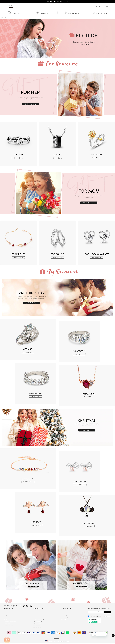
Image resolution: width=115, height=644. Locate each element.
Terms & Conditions (8, 625)
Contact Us (6, 613)
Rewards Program (65, 613)
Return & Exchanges (37, 625)
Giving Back (7, 615)
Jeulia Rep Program (65, 617)
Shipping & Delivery (37, 621)
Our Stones (6, 617)
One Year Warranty (37, 627)
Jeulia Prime (64, 611)
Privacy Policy (7, 623)
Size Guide (35, 613)
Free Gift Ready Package (39, 619)
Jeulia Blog (63, 619)
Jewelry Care (36, 611)
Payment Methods (37, 623)
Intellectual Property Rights (10, 621)
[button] (57, 641)
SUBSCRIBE (107, 612)
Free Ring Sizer (36, 617)
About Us (6, 611)
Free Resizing (36, 615)
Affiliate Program (65, 615)
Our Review (7, 619)
